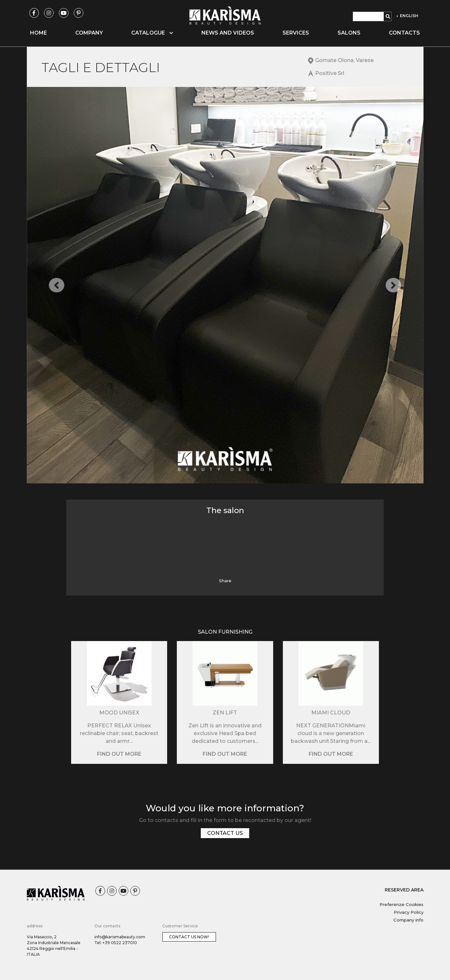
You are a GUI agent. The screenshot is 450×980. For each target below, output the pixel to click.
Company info (408, 920)
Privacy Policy (409, 912)
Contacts (404, 33)
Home (38, 33)
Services (296, 33)
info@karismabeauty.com (120, 937)
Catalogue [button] (152, 33)
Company (89, 33)
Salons (349, 33)
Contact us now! (189, 937)
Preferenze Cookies (402, 904)
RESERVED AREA (404, 890)
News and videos (228, 33)
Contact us (225, 833)
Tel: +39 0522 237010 (116, 943)
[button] (57, 285)
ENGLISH (409, 16)
